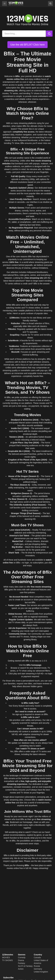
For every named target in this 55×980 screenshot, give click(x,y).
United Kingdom (41, 972)
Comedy (22, 957)
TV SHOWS (7, 960)
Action (21, 969)
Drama (21, 960)
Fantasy (22, 963)
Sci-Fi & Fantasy (25, 966)
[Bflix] (16, 3)
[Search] (49, 34)
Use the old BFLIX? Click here (27, 45)
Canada (37, 957)
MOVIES (6, 957)
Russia (37, 966)
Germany (38, 969)
